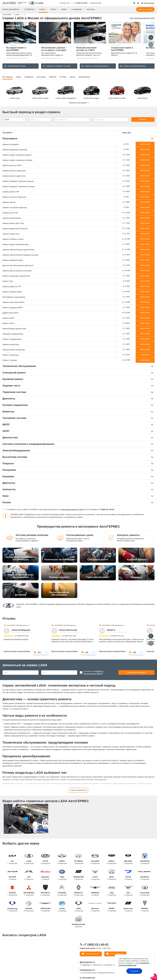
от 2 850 (126, 286)
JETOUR (12, 875)
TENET (112, 906)
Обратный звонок (117, 954)
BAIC (112, 875)
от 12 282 (126, 239)
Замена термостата (11, 234)
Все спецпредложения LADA (142, 18)
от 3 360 (126, 255)
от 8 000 (126, 281)
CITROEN (62, 890)
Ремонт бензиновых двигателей (16, 276)
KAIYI (95, 875)
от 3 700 (126, 234)
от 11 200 (126, 249)
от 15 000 (126, 212)
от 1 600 (126, 334)
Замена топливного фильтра (15, 207)
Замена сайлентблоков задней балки (18, 250)
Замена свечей (9, 202)
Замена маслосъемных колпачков (17, 271)
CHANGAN (145, 859)
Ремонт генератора (11, 355)
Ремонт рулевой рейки (12, 292)
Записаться (145, 144)
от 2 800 (126, 170)
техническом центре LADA (72, 509)
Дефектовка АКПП (10, 313)
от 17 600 (126, 228)
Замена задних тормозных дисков (17, 155)
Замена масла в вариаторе (14, 171)
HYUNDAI (79, 859)
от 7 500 (126, 318)
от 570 (126, 144)
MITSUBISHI (29, 890)
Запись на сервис (145, 9)
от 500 (126, 149)
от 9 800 (126, 191)
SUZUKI (12, 890)
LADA (29, 859)
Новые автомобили (11, 9)
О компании (77, 9)
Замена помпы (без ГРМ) (13, 223)
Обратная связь (96, 3)
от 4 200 (126, 155)
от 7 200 (126, 223)
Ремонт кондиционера (12, 339)
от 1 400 (126, 176)
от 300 (126, 207)
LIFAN (62, 906)
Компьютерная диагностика (14, 329)
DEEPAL (145, 906)
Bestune (95, 906)
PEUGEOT (45, 890)
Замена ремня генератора (14, 350)
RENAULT (79, 890)
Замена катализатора (12, 218)
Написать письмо (92, 954)
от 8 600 (126, 291)
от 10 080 (126, 360)
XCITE (45, 859)
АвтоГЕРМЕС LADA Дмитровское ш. (18, 625)
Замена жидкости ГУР (12, 286)
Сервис (42, 9)
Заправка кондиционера (13, 334)
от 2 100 (126, 265)
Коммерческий (79, 924)
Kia (12, 859)
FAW (62, 875)
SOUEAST (145, 875)
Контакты (91, 9)
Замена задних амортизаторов (16, 244)
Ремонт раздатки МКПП (13, 308)
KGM (79, 906)
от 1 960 (126, 202)
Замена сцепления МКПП (13, 302)
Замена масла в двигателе (14, 176)
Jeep (112, 890)
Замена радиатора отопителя (15, 229)
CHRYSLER (45, 906)
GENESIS (95, 890)
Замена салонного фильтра (14, 197)
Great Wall (145, 890)
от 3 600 (126, 344)
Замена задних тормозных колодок (17, 160)
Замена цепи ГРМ (10, 213)
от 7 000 (126, 276)
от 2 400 (126, 339)
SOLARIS (95, 859)
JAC (29, 875)
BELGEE (128, 859)
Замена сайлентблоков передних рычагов (20, 255)
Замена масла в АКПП (12, 165)
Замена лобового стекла (13, 239)
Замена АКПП (8, 318)
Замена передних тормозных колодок (19, 186)
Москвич (45, 875)
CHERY (62, 859)
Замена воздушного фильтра (15, 150)
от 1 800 (126, 349)
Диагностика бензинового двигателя (18, 265)
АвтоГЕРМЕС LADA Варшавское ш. (66, 625)
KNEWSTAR (79, 875)
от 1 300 (126, 218)
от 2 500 (126, 297)
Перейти (143, 119)
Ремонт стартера (10, 360)
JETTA (128, 875)
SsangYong (12, 906)
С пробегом (29, 9)
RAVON (29, 906)
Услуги (53, 9)
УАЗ (128, 890)
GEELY (112, 859)
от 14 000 (126, 270)
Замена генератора (11, 344)
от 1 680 (126, 160)
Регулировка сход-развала (14, 297)
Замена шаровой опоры (13, 260)
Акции (64, 9)
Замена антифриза (11, 144)
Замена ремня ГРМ (11, 192)
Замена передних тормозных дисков (18, 181)
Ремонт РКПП (8, 323)
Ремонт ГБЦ (8, 281)
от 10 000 (126, 313)
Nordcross (128, 906)
